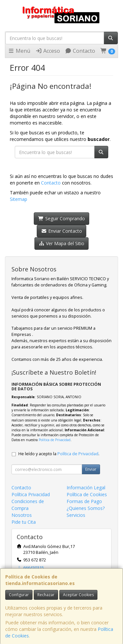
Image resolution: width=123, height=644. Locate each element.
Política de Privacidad (55, 440)
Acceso (48, 51)
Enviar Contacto (61, 231)
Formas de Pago (84, 501)
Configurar (19, 595)
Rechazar (46, 595)
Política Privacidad (31, 494)
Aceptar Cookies (78, 595)
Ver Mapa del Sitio (61, 243)
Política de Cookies (87, 494)
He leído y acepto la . (59, 454)
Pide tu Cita (24, 522)
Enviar (91, 469)
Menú (19, 51)
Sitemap (19, 199)
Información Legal (86, 488)
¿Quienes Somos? (86, 508)
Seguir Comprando (61, 218)
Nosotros (22, 515)
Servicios (76, 515)
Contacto (80, 51)
